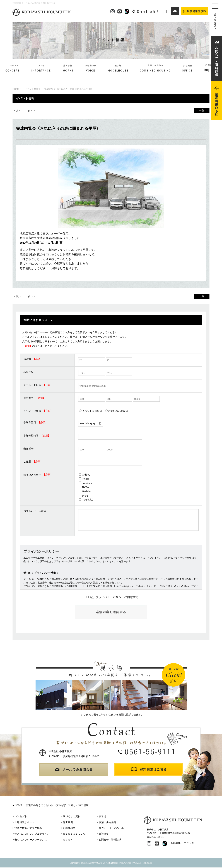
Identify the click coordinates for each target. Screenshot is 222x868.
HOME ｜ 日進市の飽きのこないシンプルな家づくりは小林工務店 (52, 806)
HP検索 (85, 475)
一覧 (202, 110)
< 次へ (18, 111)
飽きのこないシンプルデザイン (32, 834)
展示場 (102, 817)
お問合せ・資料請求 (110, 840)
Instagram (85, 484)
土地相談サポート (25, 823)
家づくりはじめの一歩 (111, 829)
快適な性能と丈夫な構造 (28, 829)
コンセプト (21, 817)
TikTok (84, 488)
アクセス (189, 844)
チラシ (84, 496)
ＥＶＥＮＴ (69, 840)
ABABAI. (148, 863)
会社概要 (104, 834)
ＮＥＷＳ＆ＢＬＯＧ (74, 834)
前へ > (32, 111)
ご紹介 (84, 479)
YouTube (85, 492)
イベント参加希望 (91, 411)
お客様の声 (69, 829)
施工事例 (68, 823)
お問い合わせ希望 (117, 411)
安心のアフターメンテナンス (31, 840)
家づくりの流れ (72, 817)
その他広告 (87, 500)
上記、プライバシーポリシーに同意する (111, 598)
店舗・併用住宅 (107, 823)
